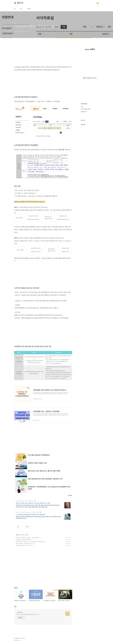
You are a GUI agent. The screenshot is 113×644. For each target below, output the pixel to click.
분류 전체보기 (84, 104)
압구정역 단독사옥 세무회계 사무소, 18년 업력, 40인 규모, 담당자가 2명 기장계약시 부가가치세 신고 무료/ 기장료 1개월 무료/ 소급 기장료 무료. (38, 506)
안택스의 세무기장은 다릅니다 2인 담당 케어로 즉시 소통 (33, 503)
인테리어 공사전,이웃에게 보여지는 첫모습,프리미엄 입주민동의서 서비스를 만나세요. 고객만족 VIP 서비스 (38, 517)
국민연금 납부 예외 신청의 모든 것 (24, 545)
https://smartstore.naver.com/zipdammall (27, 512)
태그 (21, 9)
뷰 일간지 (19, 3)
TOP (98, 639)
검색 (94, 3)
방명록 (29, 9)
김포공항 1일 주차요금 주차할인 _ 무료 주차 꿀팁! (27, 538)
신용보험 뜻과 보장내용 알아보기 (23, 540)
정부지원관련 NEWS (86, 109)
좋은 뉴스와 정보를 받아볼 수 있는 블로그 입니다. (28, 614)
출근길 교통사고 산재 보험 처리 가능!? (25, 543)
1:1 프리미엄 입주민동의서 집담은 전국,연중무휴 (30, 514)
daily (17, 535)
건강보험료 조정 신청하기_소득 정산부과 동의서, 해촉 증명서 (30, 542)
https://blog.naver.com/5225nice (25, 501)
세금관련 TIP (84, 112)
